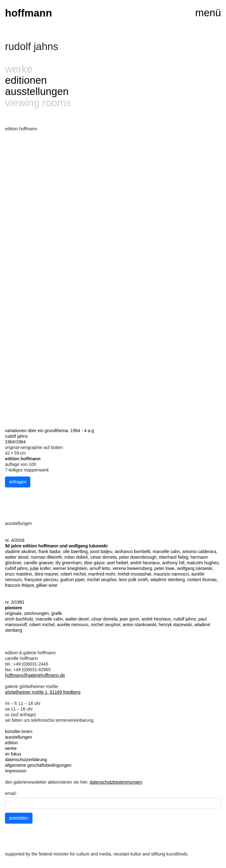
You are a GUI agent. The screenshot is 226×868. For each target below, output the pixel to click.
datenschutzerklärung (26, 760)
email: (11, 793)
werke (11, 748)
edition (11, 743)
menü (208, 13)
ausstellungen (37, 91)
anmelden (19, 818)
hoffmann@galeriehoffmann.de (35, 675)
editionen (26, 80)
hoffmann (28, 13)
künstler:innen (19, 731)
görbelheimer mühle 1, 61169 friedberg (43, 692)
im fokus (13, 754)
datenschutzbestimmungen (116, 782)
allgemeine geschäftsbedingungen (38, 765)
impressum (16, 771)
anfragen (18, 482)
